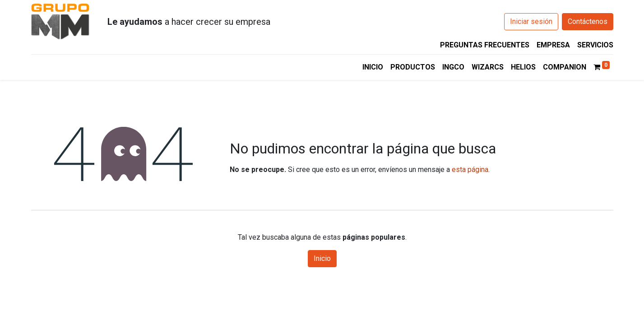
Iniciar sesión (531, 21)
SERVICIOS (595, 45)
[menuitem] (373, 67)
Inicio (322, 258)
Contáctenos (588, 21)
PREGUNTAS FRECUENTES (485, 45)
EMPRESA (553, 45)
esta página (470, 169)
